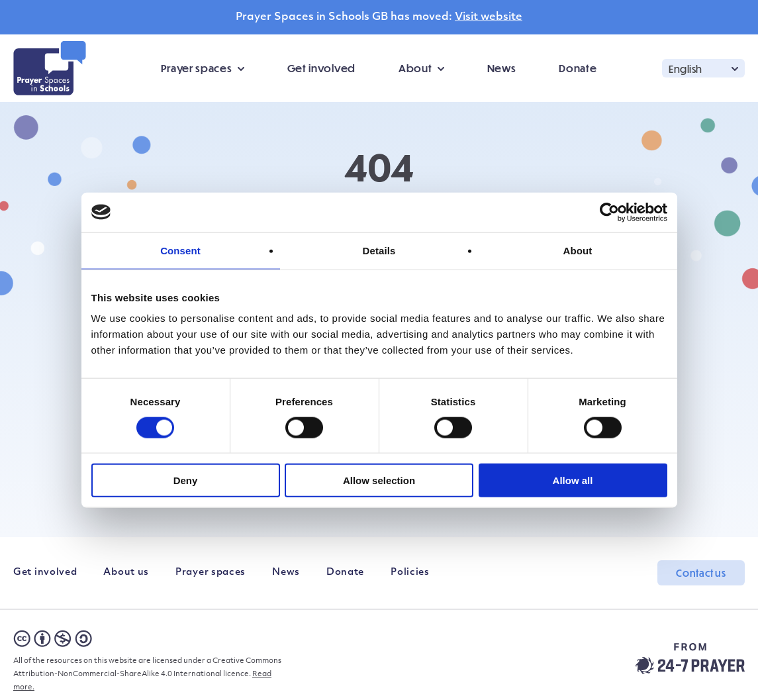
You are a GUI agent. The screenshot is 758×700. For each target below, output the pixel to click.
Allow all (573, 480)
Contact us (701, 573)
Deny (186, 480)
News (502, 68)
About (415, 68)
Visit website (489, 17)
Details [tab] (379, 250)
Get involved (321, 68)
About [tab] (578, 250)
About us (126, 573)
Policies (410, 573)
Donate (578, 68)
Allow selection (379, 480)
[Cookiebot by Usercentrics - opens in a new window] (609, 212)
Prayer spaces (196, 68)
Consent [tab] (180, 250)
